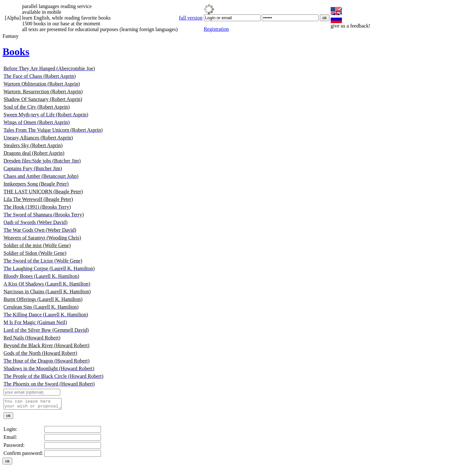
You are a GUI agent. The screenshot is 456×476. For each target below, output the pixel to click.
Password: (14, 447)
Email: (10, 439)
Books (16, 52)
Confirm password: (23, 455)
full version (191, 18)
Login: (10, 431)
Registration (216, 29)
